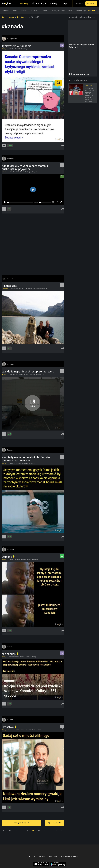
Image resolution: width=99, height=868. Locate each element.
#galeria (12, 374)
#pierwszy (29, 289)
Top (65, 3)
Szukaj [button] (92, 11)
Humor (15, 11)
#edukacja (24, 49)
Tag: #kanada (23, 17)
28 (16, 831)
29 (10, 831)
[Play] (5, 202)
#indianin (35, 560)
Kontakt (32, 856)
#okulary (12, 463)
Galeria (24, 11)
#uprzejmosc (31, 374)
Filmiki (4, 172)
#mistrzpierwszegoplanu (40, 289)
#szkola (12, 560)
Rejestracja (91, 4)
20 (62, 831)
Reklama (42, 856)
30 (4, 831)
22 (50, 831)
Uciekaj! (8, 557)
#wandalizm (40, 374)
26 (27, 831)
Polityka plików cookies (70, 856)
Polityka (45, 11)
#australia (16, 172)
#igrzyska (25, 463)
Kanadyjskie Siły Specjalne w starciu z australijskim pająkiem (25, 167)
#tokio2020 (32, 463)
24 (39, 831)
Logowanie (79, 4)
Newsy (71, 11)
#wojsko (34, 172)
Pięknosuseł (9, 286)
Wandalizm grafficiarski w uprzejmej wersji (29, 371)
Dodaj (25, 3)
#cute (13, 289)
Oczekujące (40, 3)
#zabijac (35, 657)
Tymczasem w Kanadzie (16, 46)
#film (11, 172)
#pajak (29, 172)
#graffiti (18, 374)
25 (33, 831)
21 (56, 831)
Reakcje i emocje (58, 11)
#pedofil (29, 730)
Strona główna (8, 17)
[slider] (20, 202)
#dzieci (12, 657)
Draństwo (9, 727)
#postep (12, 49)
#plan (23, 289)
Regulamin (53, 856)
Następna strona (22, 823)
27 (21, 831)
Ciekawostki (35, 11)
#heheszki (23, 172)
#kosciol (18, 560)
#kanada (18, 49)
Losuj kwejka (55, 823)
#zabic (29, 560)
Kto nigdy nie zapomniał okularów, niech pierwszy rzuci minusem (27, 459)
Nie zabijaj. (10, 654)
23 (45, 831)
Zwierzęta (5, 11)
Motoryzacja (81, 11)
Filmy (54, 3)
